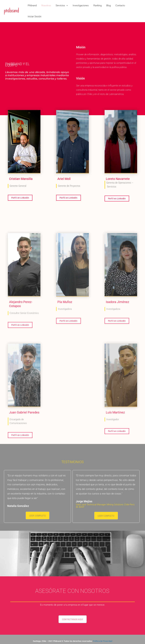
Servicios (60, 6)
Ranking (98, 6)
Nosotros (46, 6)
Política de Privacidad (103, 641)
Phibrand (32, 6)
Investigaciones (81, 6)
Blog (109, 6)
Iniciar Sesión (35, 17)
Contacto (120, 6)
